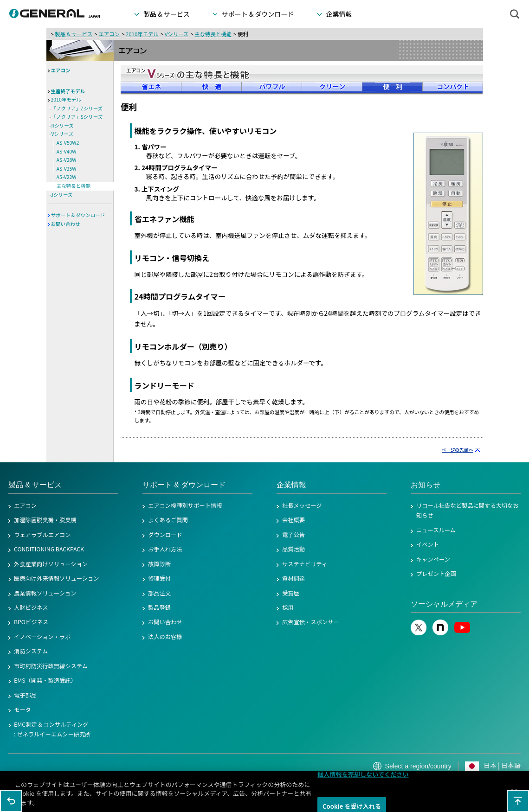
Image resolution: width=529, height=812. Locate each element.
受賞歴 (291, 593)
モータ (23, 710)
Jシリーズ (62, 195)
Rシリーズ (63, 125)
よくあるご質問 (168, 520)
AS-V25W (67, 169)
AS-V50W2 (68, 143)
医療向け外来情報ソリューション (57, 578)
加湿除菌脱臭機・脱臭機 (45, 520)
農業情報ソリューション (45, 593)
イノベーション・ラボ (42, 637)
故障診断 (159, 564)
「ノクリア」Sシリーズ (77, 117)
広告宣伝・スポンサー (311, 622)
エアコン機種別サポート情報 (185, 505)
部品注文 (159, 593)
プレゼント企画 (436, 574)
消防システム (31, 651)
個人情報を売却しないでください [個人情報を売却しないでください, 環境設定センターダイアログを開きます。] (363, 777)
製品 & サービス (74, 34)
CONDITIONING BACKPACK (49, 549)
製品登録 (159, 607)
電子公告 (294, 535)
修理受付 (159, 578)
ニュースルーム (436, 530)
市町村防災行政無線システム (51, 666)
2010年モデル (142, 34)
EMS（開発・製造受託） (45, 680)
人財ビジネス (31, 607)
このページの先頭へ (518, 801)
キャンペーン (433, 559)
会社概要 (294, 520)
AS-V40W (67, 151)
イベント (428, 544)
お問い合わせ (66, 224)
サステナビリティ (305, 564)
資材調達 (294, 578)
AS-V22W (67, 177)
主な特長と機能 (213, 34)
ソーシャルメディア (444, 604)
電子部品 (25, 695)
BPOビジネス (31, 622)
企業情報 (291, 485)
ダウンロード (165, 535)
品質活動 (294, 549)
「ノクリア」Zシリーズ (77, 108)
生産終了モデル (68, 91)
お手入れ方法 (165, 549)
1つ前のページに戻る (11, 801)
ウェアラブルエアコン (42, 535)
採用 (288, 607)
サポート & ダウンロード (78, 215)
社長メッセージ (302, 505)
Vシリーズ (177, 34)
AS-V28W (67, 160)
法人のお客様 (165, 637)
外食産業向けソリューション (51, 564)
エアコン (109, 34)
